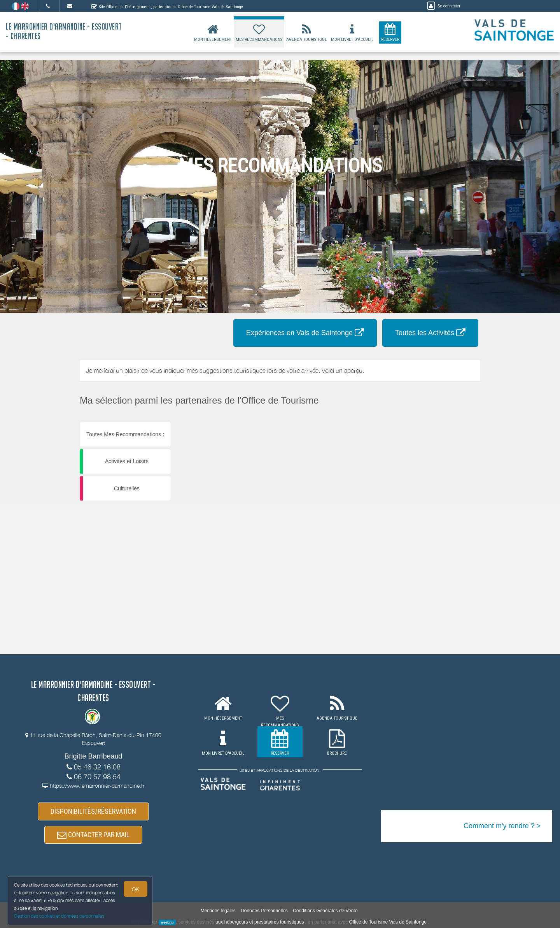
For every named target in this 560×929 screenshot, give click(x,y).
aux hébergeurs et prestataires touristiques (260, 923)
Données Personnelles (264, 912)
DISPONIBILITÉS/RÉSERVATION (93, 812)
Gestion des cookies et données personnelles (59, 916)
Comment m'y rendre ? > (502, 826)
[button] (370, 422)
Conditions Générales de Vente (325, 912)
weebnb (167, 924)
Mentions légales (218, 912)
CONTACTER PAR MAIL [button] (93, 836)
